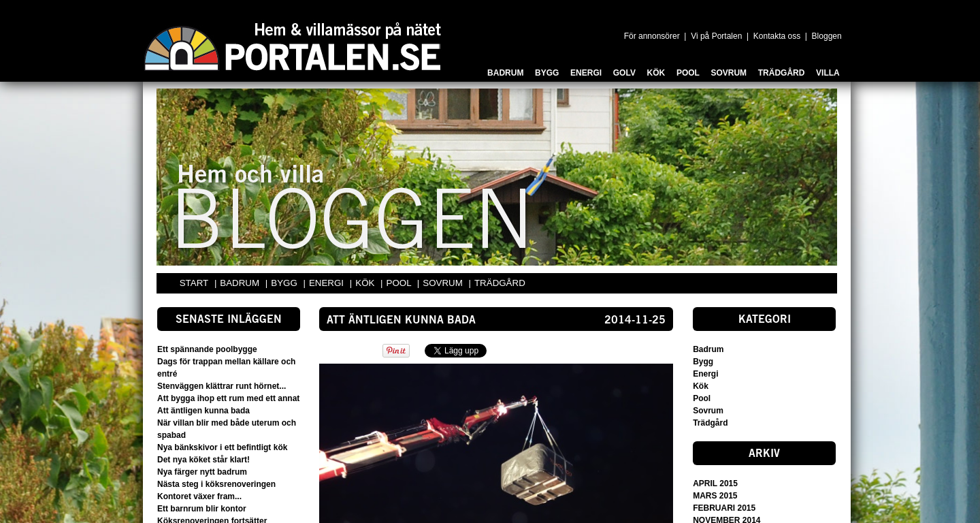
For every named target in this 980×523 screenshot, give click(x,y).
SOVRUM (444, 283)
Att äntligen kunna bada (401, 321)
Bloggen (827, 36)
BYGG (285, 283)
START (194, 283)
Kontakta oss (777, 36)
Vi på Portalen (716, 36)
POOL (400, 283)
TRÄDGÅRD (500, 283)
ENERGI (328, 283)
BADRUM (241, 283)
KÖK (366, 283)
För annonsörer (652, 36)
